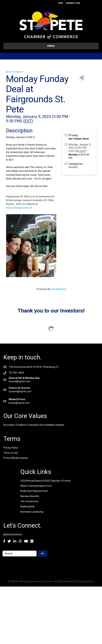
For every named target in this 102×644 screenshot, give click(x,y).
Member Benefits (30, 496)
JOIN (60, 3)
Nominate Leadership (32, 512)
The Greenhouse (29, 501)
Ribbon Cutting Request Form (36, 486)
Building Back (28, 506)
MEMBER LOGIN (73, 3)
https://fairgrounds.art (19, 208)
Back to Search (14, 72)
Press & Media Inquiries (16, 458)
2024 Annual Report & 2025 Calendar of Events (46, 481)
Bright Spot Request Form (34, 491)
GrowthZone (59, 289)
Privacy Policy (11, 448)
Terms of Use (11, 453)
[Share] (82, 78)
